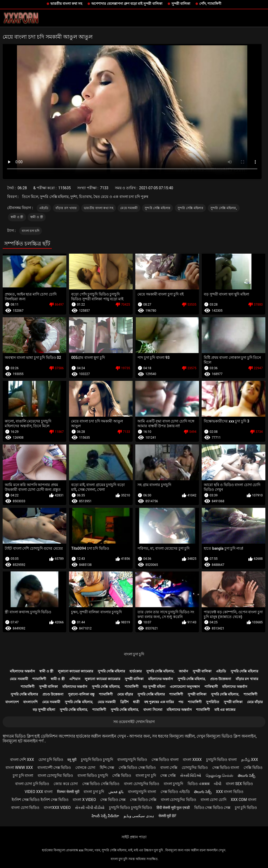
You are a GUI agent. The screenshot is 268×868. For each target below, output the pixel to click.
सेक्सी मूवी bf (167, 816)
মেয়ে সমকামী (129, 208)
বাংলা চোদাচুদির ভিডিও (55, 776)
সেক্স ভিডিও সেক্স (113, 800)
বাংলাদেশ (12, 702)
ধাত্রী (136, 702)
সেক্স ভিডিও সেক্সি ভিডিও (101, 784)
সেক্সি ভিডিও (253, 768)
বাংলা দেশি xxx (22, 760)
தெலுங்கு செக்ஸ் (219, 776)
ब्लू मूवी (72, 760)
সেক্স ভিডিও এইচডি (175, 792)
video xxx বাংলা (39, 792)
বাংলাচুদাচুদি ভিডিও (132, 760)
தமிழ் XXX (250, 760)
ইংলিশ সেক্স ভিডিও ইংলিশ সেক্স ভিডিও (40, 800)
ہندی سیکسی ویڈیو (139, 816)
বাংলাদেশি (30, 702)
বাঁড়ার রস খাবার (66, 208)
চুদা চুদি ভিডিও (246, 808)
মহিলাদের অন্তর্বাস (22, 671)
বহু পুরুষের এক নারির (159, 702)
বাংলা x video (84, 800)
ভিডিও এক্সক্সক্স (198, 784)
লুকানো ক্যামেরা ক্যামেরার (75, 671)
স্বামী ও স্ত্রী (17, 217)
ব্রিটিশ (124, 702)
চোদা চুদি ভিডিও (51, 760)
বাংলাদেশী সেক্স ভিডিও (54, 768)
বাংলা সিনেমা (153, 710)
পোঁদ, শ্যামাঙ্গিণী (210, 4)
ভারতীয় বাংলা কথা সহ (66, 4)
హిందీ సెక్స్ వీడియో (105, 816)
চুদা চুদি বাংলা (23, 776)
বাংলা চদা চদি (30, 231)
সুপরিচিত (213, 702)
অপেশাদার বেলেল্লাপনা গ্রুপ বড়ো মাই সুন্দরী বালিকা (127, 4)
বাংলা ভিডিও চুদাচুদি (93, 776)
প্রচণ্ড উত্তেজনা (221, 679)
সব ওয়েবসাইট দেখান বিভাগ (134, 722)
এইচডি (44, 208)
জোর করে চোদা (66, 784)
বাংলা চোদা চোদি (213, 800)
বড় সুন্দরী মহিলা (154, 687)
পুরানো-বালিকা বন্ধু (81, 694)
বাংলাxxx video (57, 808)
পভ (181, 702)
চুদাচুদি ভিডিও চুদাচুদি (97, 760)
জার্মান (183, 671)
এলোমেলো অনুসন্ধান (185, 687)
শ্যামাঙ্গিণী (39, 679)
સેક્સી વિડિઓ (191, 776)
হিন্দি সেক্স (107, 768)
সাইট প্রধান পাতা (134, 837)
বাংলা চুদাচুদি (173, 784)
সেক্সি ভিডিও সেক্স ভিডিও (137, 768)
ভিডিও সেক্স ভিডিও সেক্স (212, 808)
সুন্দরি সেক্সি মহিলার (157, 208)
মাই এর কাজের (225, 710)
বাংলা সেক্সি (169, 768)
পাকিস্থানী (211, 687)
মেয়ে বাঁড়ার (125, 694)
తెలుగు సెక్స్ (246, 776)
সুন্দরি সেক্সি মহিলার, (224, 208)
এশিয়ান (75, 679)
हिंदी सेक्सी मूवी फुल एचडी (173, 808)
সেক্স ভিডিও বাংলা (165, 760)
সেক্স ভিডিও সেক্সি (143, 800)
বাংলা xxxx (192, 760)
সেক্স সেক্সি (168, 776)
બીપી (218, 784)
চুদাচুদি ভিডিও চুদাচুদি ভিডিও (131, 808)
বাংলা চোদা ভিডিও (25, 808)
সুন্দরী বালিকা (181, 4)
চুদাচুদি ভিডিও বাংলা (221, 760)
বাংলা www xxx (19, 768)
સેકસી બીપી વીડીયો (90, 808)
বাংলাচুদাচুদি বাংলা (142, 792)
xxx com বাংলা (243, 800)
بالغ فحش (116, 792)
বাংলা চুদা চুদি (134, 654)
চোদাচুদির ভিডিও (195, 768)
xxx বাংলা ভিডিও (230, 792)
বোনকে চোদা (85, 768)
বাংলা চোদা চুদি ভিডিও (32, 784)
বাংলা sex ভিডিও (239, 784)
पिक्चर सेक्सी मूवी (68, 792)
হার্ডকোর (136, 671)
